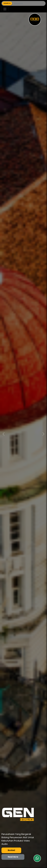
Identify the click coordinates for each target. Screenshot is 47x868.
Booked (11, 850)
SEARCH (7, 3)
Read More (13, 857)
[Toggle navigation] (5, 9)
